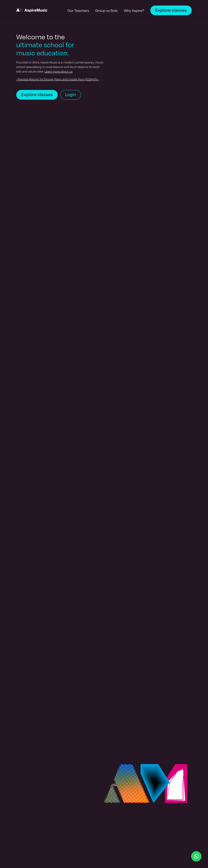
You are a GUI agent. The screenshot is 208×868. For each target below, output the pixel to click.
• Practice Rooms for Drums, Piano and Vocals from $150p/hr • (58, 79)
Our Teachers (78, 10)
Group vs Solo (106, 10)
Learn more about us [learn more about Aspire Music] (58, 71)
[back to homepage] (32, 10)
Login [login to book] (71, 94)
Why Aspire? (134, 10)
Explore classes (171, 10)
